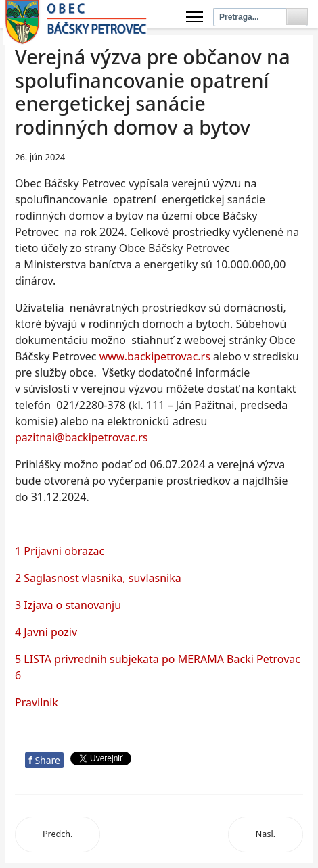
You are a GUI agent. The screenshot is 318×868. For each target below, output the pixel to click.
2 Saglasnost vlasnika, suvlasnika (98, 578)
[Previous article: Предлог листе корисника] (58, 835)
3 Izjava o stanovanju (68, 605)
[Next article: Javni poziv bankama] (266, 835)
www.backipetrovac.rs (155, 356)
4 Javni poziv (46, 632)
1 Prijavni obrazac (60, 551)
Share (44, 760)
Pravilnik (37, 702)
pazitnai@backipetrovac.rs (81, 437)
